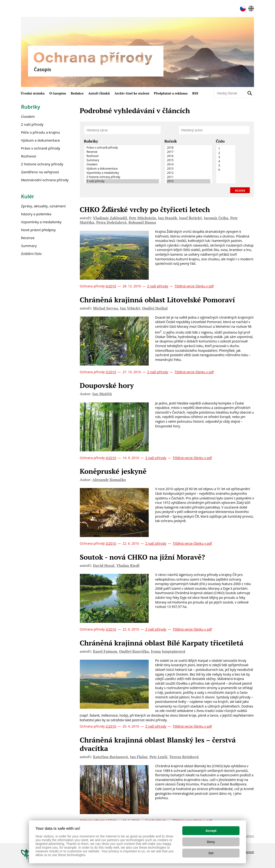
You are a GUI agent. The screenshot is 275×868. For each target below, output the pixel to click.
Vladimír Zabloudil (110, 218)
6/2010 (111, 286)
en (251, 9)
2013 (189, 169)
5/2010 (111, 372)
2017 (189, 152)
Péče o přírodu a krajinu (41, 132)
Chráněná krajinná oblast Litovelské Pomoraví (157, 300)
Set (211, 853)
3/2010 (111, 543)
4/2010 (111, 458)
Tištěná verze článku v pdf (194, 286)
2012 (189, 173)
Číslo (220, 141)
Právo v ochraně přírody (123, 148)
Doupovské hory (107, 385)
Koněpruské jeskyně (113, 471)
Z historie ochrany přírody (123, 177)
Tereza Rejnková (184, 757)
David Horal (104, 565)
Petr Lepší (158, 757)
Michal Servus (105, 308)
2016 (189, 156)
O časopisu (58, 93)
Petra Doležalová (111, 222)
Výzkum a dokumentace (123, 169)
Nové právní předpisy (38, 230)
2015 (189, 160)
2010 (189, 181)
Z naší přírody (123, 181)
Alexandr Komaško (109, 480)
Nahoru (249, 836)
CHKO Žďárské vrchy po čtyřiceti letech (145, 209)
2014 (189, 164)
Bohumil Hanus (142, 222)
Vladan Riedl (128, 565)
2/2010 (111, 726)
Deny (211, 842)
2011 (189, 177)
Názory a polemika (36, 214)
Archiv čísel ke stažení (132, 93)
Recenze (123, 152)
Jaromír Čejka (216, 218)
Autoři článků (99, 93)
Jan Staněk (168, 218)
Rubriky (91, 141)
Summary (123, 160)
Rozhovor (123, 156)
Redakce (77, 93)
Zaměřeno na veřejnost (40, 172)
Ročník (171, 141)
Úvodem (123, 164)
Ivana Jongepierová (168, 651)
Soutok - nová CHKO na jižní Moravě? (142, 557)
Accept (211, 831)
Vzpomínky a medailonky (123, 173)
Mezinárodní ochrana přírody (45, 180)
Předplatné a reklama (171, 93)
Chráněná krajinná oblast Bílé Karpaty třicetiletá (162, 643)
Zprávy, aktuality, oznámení (43, 206)
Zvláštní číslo (31, 254)
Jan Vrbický (130, 308)
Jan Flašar (139, 757)
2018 (189, 148)
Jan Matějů (102, 394)
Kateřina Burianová (110, 757)
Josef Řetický (190, 218)
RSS (195, 93)
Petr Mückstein (142, 218)
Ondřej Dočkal (155, 308)
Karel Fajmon (105, 651)
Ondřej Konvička (134, 651)
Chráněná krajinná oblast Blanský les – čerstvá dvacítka (158, 744)
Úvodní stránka (33, 93)
